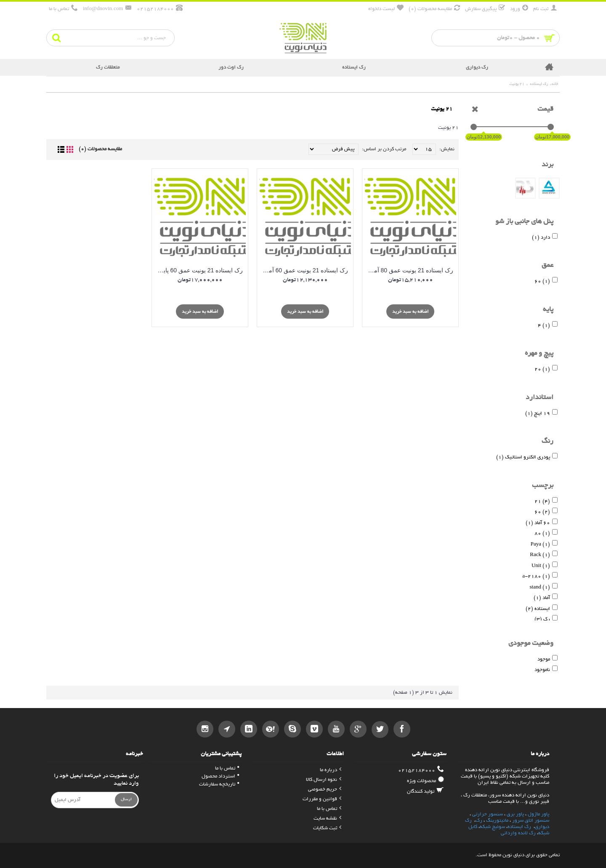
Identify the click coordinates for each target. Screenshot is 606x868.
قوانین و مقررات (322, 799)
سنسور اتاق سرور (531, 821)
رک (479, 821)
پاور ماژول (538, 814)
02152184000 (421, 770)
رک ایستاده (519, 827)
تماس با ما (329, 809)
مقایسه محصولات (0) (100, 149)
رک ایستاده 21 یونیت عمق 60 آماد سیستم (304, 270)
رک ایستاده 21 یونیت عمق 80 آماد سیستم (409, 270)
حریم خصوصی (325, 789)
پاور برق (515, 814)
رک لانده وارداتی (518, 833)
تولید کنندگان (425, 791)
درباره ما (331, 770)
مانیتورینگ (497, 821)
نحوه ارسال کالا (324, 780)
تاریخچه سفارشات (219, 784)
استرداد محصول (220, 776)
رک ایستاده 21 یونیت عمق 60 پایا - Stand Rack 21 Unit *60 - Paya (198, 270)
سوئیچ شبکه (492, 827)
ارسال (126, 800)
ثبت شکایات (327, 828)
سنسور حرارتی (488, 814)
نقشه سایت (327, 819)
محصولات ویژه (425, 781)
